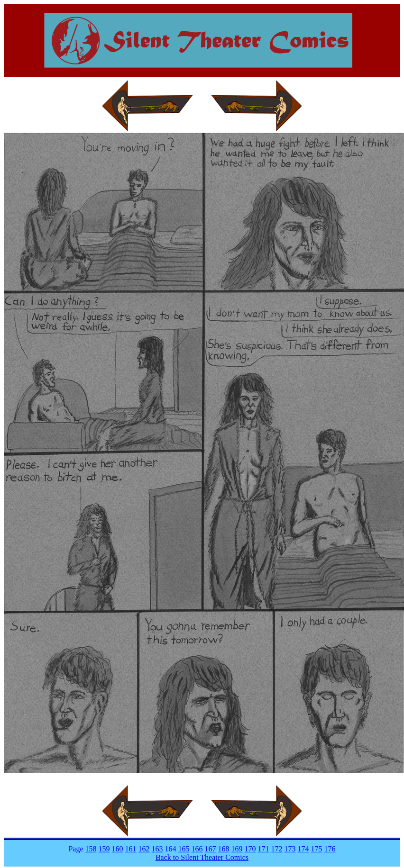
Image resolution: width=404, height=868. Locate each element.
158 (91, 849)
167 (211, 849)
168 (224, 849)
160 (118, 849)
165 (184, 849)
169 (237, 849)
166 (197, 849)
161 (131, 849)
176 (330, 849)
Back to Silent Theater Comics (202, 857)
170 (250, 849)
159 (104, 849)
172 (277, 849)
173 (290, 849)
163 (157, 849)
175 (317, 849)
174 (303, 849)
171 (264, 849)
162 (144, 849)
